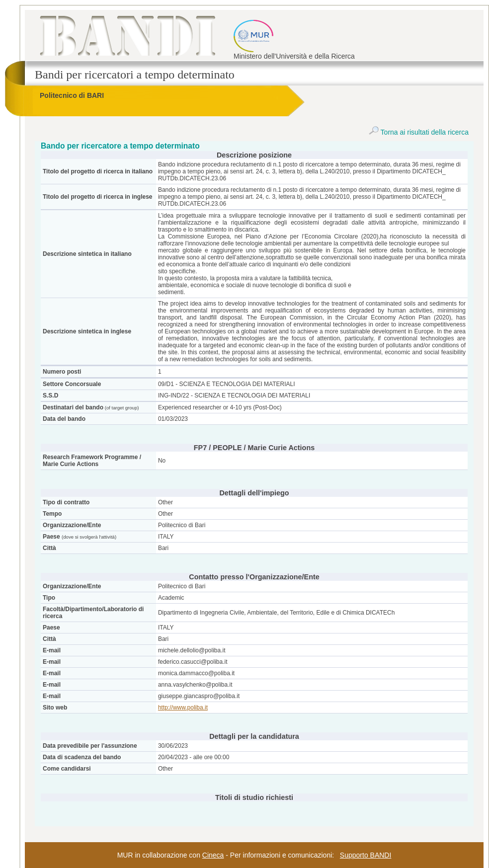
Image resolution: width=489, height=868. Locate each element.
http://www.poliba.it (183, 708)
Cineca (213, 855)
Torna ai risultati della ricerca (419, 132)
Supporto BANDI (366, 855)
